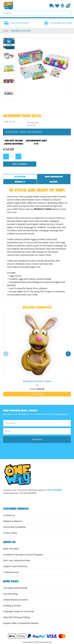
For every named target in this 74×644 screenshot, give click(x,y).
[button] (68, 354)
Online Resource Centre (16, 600)
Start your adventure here (17, 560)
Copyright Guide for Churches (19, 611)
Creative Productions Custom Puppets (23, 555)
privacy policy (61, 414)
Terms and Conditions (14, 527)
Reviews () (20, 182)
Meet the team (11, 549)
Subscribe (37, 439)
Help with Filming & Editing (17, 617)
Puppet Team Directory (15, 566)
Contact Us (9, 515)
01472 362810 (54, 490)
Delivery (54, 182)
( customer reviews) (33, 124)
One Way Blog (10, 594)
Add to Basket (20, 164)
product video (43, 209)
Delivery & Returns (13, 521)
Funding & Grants (12, 606)
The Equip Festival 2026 (15, 588)
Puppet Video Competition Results (21, 623)
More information (54, 177)
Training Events (11, 572)
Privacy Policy (10, 533)
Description (20, 177)
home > (7, 31)
